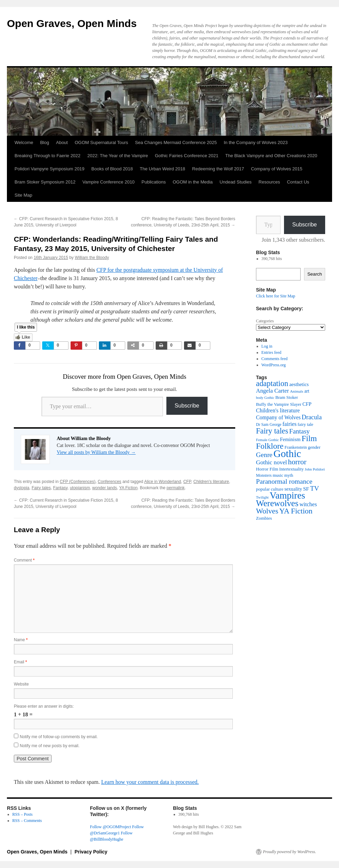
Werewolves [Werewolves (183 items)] (277, 503)
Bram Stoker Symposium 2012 (45, 182)
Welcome (24, 142)
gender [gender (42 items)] (314, 447)
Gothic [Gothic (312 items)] (287, 454)
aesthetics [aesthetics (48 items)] (299, 384)
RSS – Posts (23, 814)
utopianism (80, 488)
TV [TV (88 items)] (314, 488)
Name (21, 640)
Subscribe (187, 406)
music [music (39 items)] (278, 475)
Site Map (23, 195)
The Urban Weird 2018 (162, 169)
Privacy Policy (91, 852)
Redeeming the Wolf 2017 (218, 169)
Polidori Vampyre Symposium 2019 (49, 169)
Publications (154, 182)
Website (21, 684)
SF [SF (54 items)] (306, 489)
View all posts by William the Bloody (96, 452)
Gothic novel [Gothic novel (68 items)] (272, 462)
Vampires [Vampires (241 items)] (287, 495)
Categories (265, 321)
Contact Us (298, 182)
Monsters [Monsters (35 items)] (264, 475)
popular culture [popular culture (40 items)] (270, 489)
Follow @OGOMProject (111, 827)
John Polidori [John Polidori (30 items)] (315, 469)
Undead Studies (236, 182)
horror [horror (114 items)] (297, 462)
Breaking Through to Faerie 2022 (48, 156)
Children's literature (211, 482)
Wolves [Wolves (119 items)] (267, 511)
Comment (24, 560)
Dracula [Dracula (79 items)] (312, 417)
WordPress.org (274, 365)
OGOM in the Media (193, 182)
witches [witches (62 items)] (308, 504)
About (62, 142)
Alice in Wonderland (163, 482)
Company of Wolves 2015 (277, 169)
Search (314, 274)
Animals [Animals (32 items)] (297, 391)
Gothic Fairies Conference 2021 (187, 156)
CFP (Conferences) (78, 482)
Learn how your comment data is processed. (150, 782)
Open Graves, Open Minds (72, 23)
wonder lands (105, 488)
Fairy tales (41, 488)
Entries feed (272, 352)
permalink (176, 488)
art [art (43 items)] (307, 391)
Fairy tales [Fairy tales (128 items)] (272, 431)
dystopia (22, 488)
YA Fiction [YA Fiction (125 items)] (296, 511)
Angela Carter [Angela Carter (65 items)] (272, 391)
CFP (187, 482)
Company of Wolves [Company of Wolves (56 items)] (278, 417)
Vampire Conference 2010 (108, 182)
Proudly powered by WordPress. (290, 852)
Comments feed (275, 359)
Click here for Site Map (276, 296)
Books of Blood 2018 (112, 169)
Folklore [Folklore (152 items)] (270, 446)
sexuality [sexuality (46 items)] (293, 489)
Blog (45, 142)
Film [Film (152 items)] (309, 438)
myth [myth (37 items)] (289, 475)
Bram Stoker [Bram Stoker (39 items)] (287, 397)
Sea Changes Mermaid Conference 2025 (176, 142)
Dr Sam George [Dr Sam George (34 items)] (269, 425)
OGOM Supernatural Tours (101, 142)
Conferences (110, 482)
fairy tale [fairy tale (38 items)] (305, 424)
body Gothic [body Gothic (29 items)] (265, 398)
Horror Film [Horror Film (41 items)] (267, 469)
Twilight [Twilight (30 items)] (262, 497)
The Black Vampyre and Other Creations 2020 (271, 156)
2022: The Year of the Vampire (118, 156)
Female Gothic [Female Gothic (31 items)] (267, 440)
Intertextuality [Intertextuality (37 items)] (291, 469)
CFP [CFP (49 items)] (307, 404)
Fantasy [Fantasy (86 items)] (299, 431)
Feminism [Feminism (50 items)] (290, 439)
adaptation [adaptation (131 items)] (272, 383)
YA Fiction (128, 488)
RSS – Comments (27, 821)
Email (20, 662)
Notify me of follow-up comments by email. (59, 737)
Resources (269, 182)
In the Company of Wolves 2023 (256, 142)
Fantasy (60, 488)
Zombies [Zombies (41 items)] (264, 518)
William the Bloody (92, 258)
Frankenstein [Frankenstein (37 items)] (296, 447)
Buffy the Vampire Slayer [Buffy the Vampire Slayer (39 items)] (279, 404)
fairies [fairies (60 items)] (290, 424)
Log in (267, 346)
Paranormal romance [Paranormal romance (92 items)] (284, 481)
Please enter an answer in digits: (44, 706)
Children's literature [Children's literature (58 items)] (278, 410)
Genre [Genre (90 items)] (264, 455)
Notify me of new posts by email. (50, 746)
